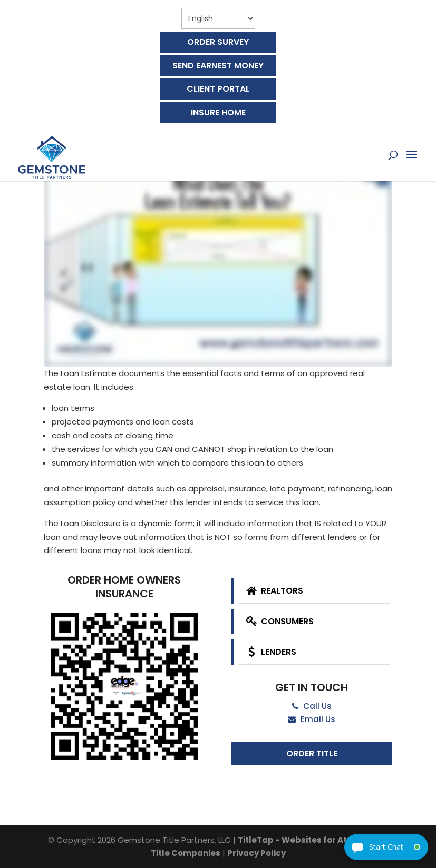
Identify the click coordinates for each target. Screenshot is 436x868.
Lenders (270, 652)
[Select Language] (218, 18)
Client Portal (218, 89)
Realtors (273, 591)
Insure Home (218, 112)
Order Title (312, 753)
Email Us (312, 719)
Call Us (312, 706)
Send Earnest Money (218, 66)
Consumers (279, 621)
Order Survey (218, 42)
